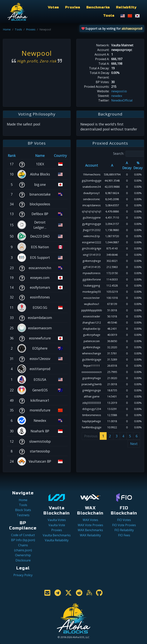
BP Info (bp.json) (23, 540)
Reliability (126, 7)
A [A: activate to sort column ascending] (112, 165)
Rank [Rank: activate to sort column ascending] (12, 156)
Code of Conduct (23, 535)
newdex (117, 96)
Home (7, 29)
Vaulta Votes (57, 520)
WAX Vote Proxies (90, 525)
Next (134, 444)
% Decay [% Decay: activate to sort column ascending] (138, 165)
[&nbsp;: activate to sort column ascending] (22, 156)
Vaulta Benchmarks (57, 535)
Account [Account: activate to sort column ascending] (92, 165)
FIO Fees (124, 535)
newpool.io (119, 91)
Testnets (23, 515)
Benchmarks (98, 7)
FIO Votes (124, 520)
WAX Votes (90, 520)
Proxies (73, 7)
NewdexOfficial (122, 100)
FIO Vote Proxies (124, 525)
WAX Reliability (90, 535)
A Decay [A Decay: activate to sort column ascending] (127, 165)
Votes (53, 7)
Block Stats (23, 510)
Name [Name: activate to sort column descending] (40, 156)
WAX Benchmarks (90, 530)
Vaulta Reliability (57, 540)
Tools (109, 16)
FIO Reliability (124, 530)
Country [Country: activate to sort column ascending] (60, 156)
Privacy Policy (23, 575)
